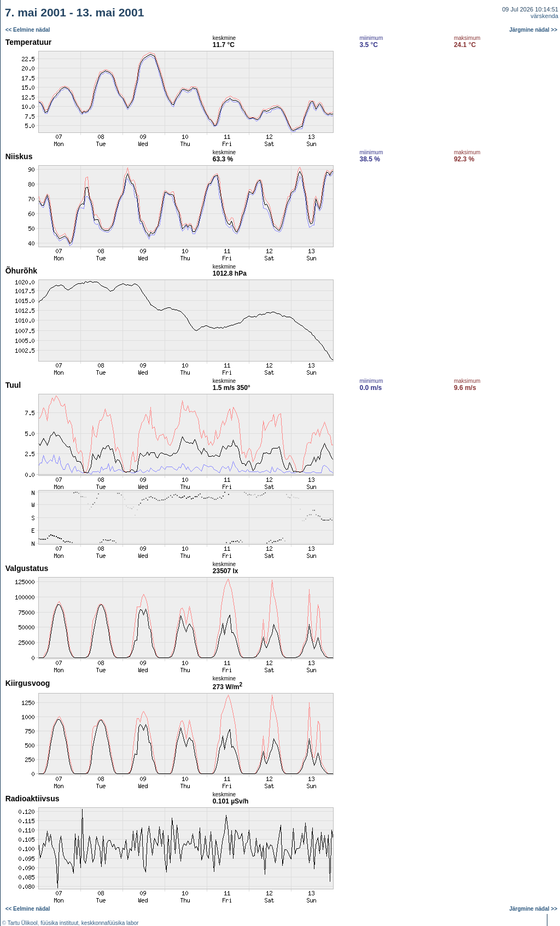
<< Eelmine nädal (28, 30)
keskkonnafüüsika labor (110, 923)
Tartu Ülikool (23, 923)
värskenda (544, 16)
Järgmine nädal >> (533, 30)
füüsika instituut (59, 923)
